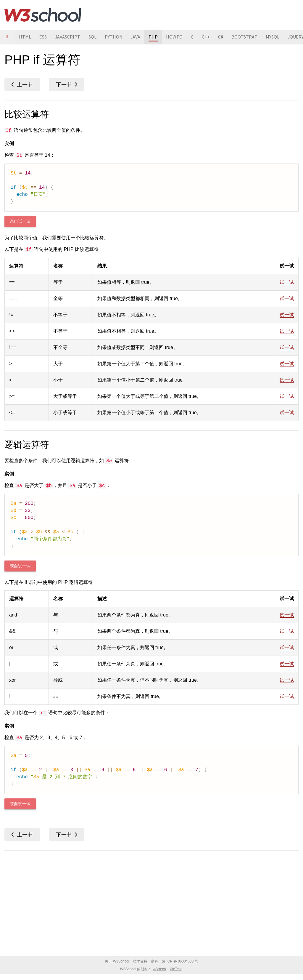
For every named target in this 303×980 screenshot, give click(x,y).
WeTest (176, 969)
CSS (43, 37)
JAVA (136, 37)
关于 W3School (117, 961)
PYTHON (114, 37)
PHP (154, 37)
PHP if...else (67, 85)
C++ (207, 37)
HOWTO (175, 37)
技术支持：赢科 (146, 961)
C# (221, 37)
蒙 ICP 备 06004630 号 (180, 961)
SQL (93, 37)
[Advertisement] (151, 899)
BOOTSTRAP (245, 37)
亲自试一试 (20, 221)
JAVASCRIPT (68, 37)
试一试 (287, 282)
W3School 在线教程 (43, 15)
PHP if (22, 85)
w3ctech (159, 969)
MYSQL (273, 37)
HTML (25, 37)
